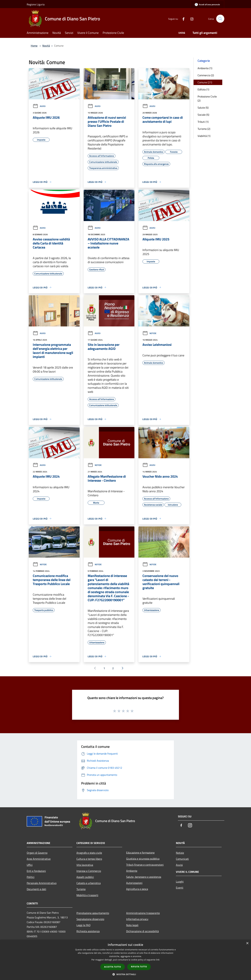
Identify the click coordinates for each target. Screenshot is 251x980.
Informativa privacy (137, 919)
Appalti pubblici (85, 877)
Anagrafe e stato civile (89, 853)
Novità (46, 46)
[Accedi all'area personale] (207, 4)
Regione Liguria (36, 4)
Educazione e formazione (140, 853)
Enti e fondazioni (36, 871)
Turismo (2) (204, 129)
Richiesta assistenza (88, 931)
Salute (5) (203, 108)
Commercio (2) (206, 75)
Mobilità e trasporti (87, 895)
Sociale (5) (203, 115)
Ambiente (132, 871)
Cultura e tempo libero (89, 859)
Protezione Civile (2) (207, 98)
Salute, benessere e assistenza (144, 877)
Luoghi (180, 882)
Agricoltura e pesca (137, 889)
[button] (125, 974)
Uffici (30, 865)
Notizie (149, 333)
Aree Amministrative (39, 859)
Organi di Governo (37, 853)
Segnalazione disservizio (90, 919)
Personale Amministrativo (42, 883)
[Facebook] (182, 19)
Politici (31, 877)
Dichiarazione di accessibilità (142, 931)
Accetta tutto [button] (113, 967)
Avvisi (39, 106)
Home (34, 46)
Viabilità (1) (204, 136)
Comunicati (182, 859)
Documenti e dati (36, 889)
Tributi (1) (203, 122)
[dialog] (125, 960)
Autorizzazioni (134, 883)
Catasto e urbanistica (89, 883)
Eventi (180, 888)
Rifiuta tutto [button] (139, 967)
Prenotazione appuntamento (93, 913)
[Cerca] (220, 19)
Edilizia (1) (203, 89)
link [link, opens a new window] (158, 960)
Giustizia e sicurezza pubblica (143, 859)
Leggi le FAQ (83, 925)
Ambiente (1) (205, 68)
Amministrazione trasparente (143, 913)
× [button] (247, 943)
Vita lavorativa (85, 865)
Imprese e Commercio (89, 871)
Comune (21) (205, 82)
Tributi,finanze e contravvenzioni (145, 865)
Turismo (81, 889)
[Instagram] (190, 19)
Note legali (132, 925)
